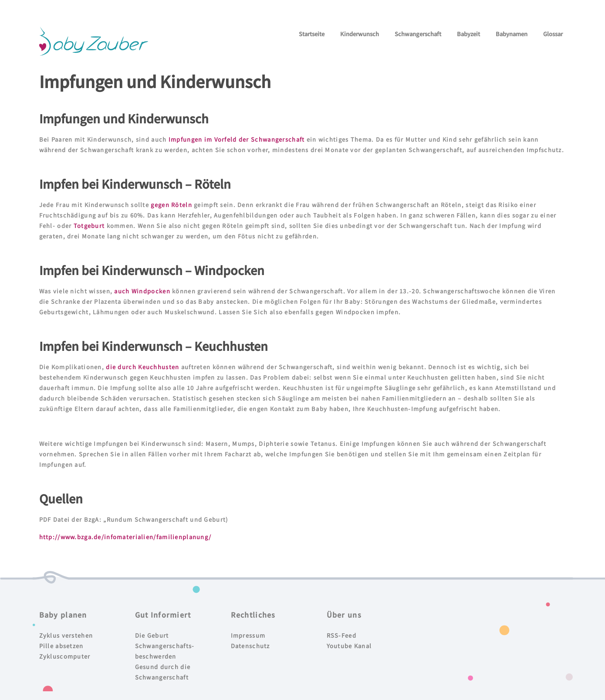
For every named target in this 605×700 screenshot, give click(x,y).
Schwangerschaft (418, 34)
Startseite (312, 34)
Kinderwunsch (360, 34)
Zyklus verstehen (66, 635)
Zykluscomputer (65, 656)
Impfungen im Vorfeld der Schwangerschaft (236, 139)
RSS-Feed (341, 635)
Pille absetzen (61, 646)
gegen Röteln (171, 205)
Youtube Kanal (349, 646)
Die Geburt (152, 635)
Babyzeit (468, 34)
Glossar (553, 34)
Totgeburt (89, 226)
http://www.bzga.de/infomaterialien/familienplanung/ (125, 537)
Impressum (248, 635)
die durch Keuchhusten (142, 367)
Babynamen (512, 34)
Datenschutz (250, 646)
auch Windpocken (142, 291)
